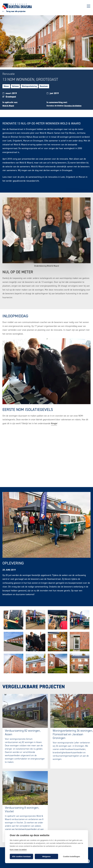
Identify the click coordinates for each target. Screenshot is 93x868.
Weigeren (46, 856)
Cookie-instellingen (71, 856)
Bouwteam (44, 86)
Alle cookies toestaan (21, 856)
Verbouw (15, 86)
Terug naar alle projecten (14, 11)
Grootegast (11, 97)
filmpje (54, 423)
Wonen (6, 86)
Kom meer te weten (18, 849)
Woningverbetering (29, 86)
